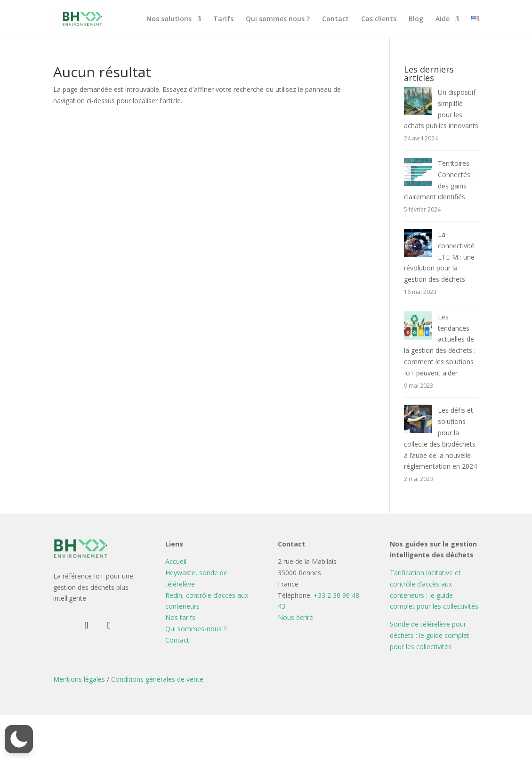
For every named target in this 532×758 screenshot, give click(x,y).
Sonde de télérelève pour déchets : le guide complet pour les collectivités (430, 635)
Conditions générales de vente (157, 679)
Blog (416, 19)
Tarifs (223, 19)
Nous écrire (295, 617)
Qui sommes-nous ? (196, 629)
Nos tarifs (180, 617)
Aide (443, 19)
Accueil (176, 561)
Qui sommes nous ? (278, 19)
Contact (335, 19)
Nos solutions (169, 19)
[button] (19, 739)
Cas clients (379, 19)
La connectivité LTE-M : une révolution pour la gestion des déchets (439, 257)
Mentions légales (79, 679)
